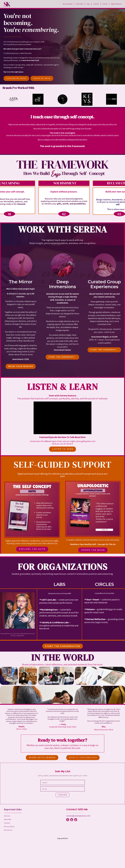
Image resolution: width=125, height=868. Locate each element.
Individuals (80, 4)
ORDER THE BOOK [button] (93, 550)
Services (7, 816)
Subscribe (63, 795)
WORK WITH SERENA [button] (42, 758)
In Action (96, 4)
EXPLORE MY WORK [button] (16, 78)
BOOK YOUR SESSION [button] (21, 366)
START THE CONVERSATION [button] (63, 357)
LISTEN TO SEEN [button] (63, 449)
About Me (8, 819)
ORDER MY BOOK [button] (42, 78)
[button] (68, 820)
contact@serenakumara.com (78, 816)
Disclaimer (8, 830)
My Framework (68, 4)
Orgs (88, 4)
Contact (105, 4)
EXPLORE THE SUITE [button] (32, 549)
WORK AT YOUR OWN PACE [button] (83, 758)
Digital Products (116, 4)
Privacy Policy (9, 826)
